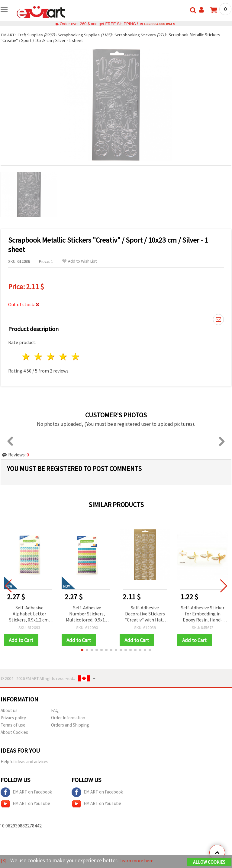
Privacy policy (13, 718)
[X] (4, 861)
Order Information (68, 718)
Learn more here (138, 861)
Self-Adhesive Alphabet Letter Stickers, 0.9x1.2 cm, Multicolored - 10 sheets (29, 614)
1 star (26, 357)
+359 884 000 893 (158, 24)
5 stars (76, 357)
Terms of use (13, 725)
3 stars (51, 357)
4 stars (63, 357)
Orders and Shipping (70, 725)
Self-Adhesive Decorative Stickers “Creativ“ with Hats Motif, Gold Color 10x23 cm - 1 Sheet (145, 614)
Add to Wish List (79, 261)
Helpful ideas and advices (24, 762)
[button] (82, 650)
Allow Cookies (209, 862)
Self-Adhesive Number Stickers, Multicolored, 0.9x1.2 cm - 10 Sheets (87, 614)
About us (9, 711)
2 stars (39, 357)
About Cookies (14, 732)
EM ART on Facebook (26, 793)
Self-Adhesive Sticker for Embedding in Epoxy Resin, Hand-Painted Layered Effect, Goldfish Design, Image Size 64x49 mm (203, 614)
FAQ (55, 711)
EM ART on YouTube (25, 804)
